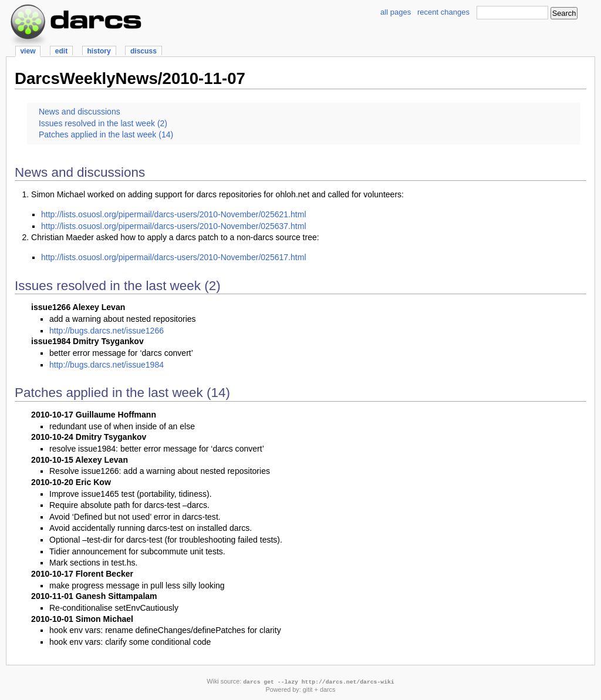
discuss (144, 51)
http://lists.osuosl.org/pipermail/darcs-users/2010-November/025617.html (174, 257)
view (28, 51)
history (99, 51)
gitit (308, 689)
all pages (396, 12)
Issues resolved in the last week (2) (103, 123)
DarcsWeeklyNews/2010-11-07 (130, 78)
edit (61, 51)
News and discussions (80, 112)
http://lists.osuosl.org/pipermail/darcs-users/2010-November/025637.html (174, 226)
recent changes (443, 12)
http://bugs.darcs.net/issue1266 (107, 331)
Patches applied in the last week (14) (106, 134)
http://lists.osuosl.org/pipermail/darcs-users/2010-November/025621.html (174, 214)
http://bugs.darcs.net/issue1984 (107, 365)
